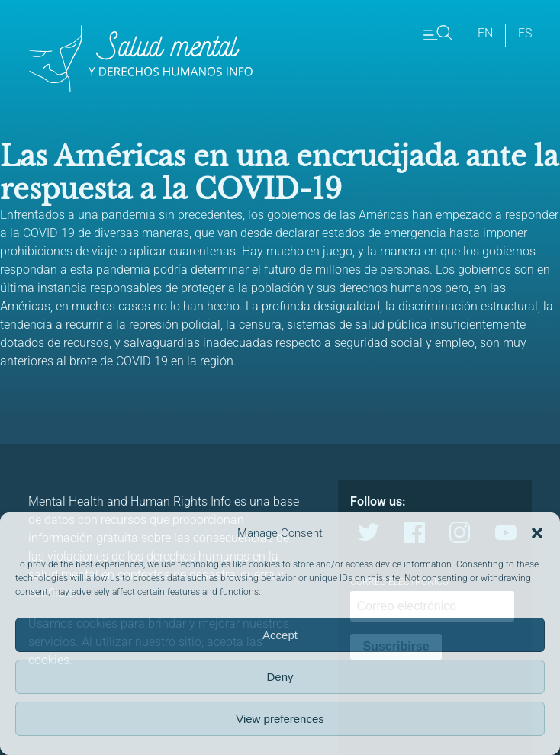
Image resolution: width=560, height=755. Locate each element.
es (525, 33)
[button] (537, 533)
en (485, 33)
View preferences (280, 719)
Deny (280, 677)
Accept (280, 635)
